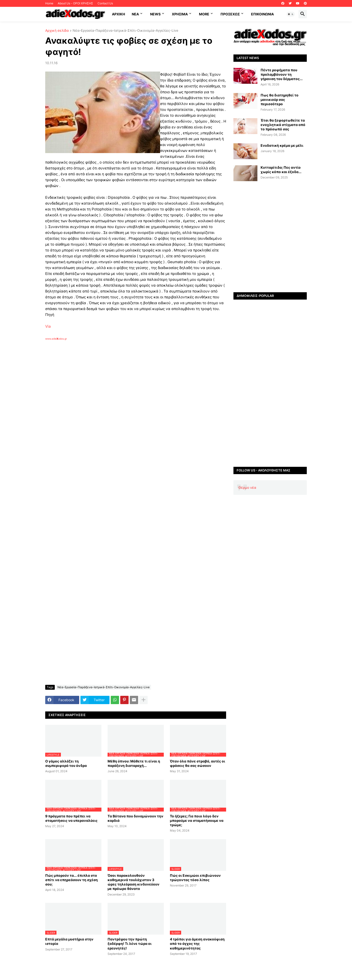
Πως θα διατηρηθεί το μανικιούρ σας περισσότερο (280, 99)
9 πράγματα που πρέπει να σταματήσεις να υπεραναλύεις (71, 818)
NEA (135, 14)
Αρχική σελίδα (57, 31)
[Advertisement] (123, 397)
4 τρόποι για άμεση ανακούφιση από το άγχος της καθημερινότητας (197, 944)
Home (49, 3)
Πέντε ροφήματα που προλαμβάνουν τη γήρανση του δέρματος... (282, 74)
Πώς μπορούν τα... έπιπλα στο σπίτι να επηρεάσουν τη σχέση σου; (71, 880)
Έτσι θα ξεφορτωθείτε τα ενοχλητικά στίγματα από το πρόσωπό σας (283, 125)
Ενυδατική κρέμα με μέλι (282, 145)
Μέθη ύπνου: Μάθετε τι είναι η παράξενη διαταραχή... (134, 763)
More (204, 14)
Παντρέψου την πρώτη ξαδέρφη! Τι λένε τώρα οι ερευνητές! (130, 944)
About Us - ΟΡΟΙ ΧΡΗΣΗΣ (75, 3)
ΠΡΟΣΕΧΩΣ (230, 14)
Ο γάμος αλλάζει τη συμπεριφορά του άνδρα (66, 763)
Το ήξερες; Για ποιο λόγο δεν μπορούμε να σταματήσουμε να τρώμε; (197, 820)
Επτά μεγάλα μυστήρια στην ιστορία (69, 941)
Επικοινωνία (262, 14)
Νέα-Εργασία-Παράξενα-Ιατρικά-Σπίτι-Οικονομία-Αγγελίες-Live (125, 31)
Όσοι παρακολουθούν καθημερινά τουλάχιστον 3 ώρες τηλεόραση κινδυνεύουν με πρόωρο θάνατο (133, 882)
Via (48, 326)
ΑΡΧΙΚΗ (118, 14)
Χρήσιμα (180, 14)
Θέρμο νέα (247, 487)
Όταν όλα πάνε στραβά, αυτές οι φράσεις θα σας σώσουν (198, 763)
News (155, 14)
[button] (291, 14)
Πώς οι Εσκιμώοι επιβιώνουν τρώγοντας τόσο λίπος (195, 878)
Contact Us (105, 3)
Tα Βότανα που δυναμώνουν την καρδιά (135, 818)
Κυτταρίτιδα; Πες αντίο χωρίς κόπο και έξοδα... (281, 170)
